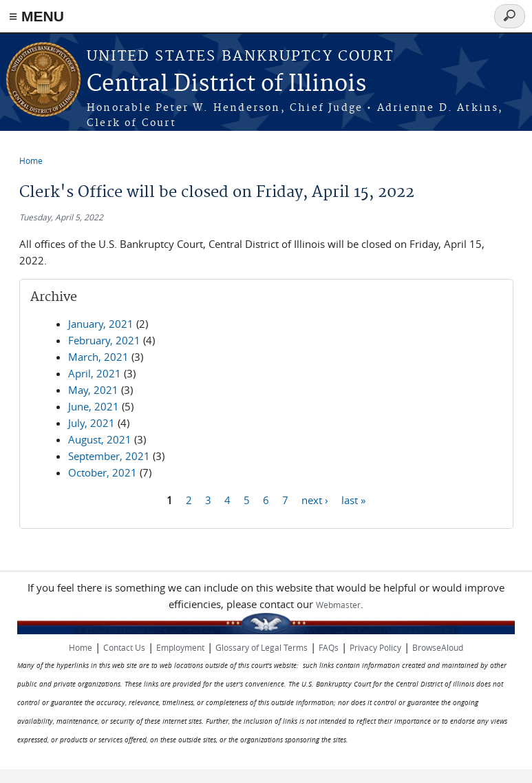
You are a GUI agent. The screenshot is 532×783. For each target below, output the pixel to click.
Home (31, 160)
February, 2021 (104, 340)
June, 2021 (94, 406)
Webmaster (338, 605)
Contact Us (124, 647)
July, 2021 (92, 423)
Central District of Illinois (226, 84)
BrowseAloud (438, 647)
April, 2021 (95, 373)
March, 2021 (98, 357)
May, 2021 (93, 390)
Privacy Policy (375, 647)
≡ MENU (36, 16)
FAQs (329, 647)
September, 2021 (109, 456)
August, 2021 (100, 439)
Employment (180, 647)
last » (353, 499)
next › (315, 499)
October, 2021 (103, 472)
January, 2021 (101, 324)
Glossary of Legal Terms (262, 647)
